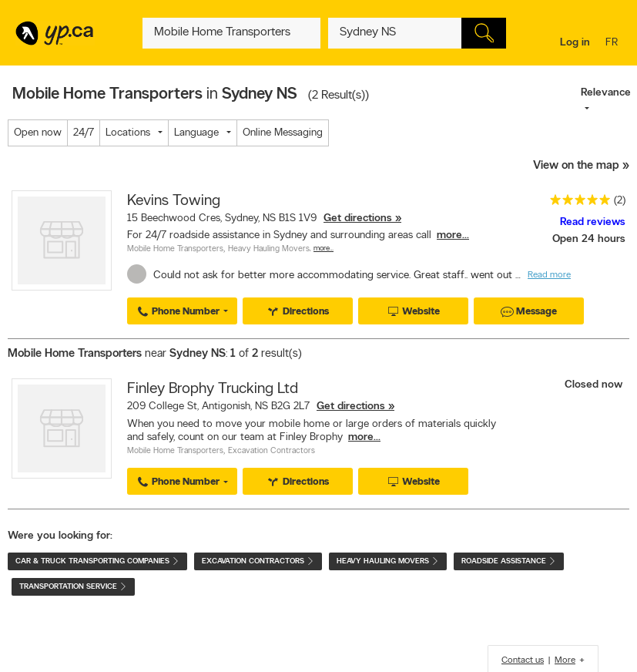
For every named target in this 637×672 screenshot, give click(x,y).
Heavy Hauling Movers (269, 249)
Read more (549, 275)
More (565, 660)
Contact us (523, 660)
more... (453, 235)
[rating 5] (576, 203)
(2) (620, 201)
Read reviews (593, 222)
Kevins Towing (174, 201)
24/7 (84, 133)
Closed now (595, 385)
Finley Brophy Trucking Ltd (213, 389)
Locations (128, 133)
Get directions (358, 218)
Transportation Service (73, 587)
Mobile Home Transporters (175, 249)
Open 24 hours (589, 239)
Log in (575, 43)
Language (196, 133)
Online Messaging (283, 133)
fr (614, 44)
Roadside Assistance (509, 561)
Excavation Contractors (272, 451)
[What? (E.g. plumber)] (231, 33)
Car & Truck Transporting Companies (97, 561)
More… (324, 249)
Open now (38, 133)
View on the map (576, 166)
